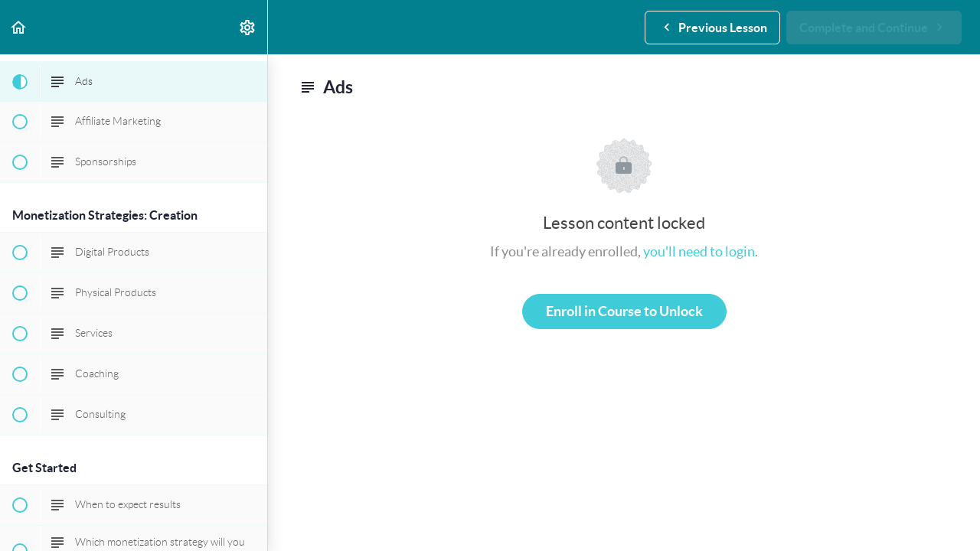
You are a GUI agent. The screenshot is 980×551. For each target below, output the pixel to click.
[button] (19, 27)
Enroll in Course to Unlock (624, 311)
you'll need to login (699, 251)
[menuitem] (248, 27)
